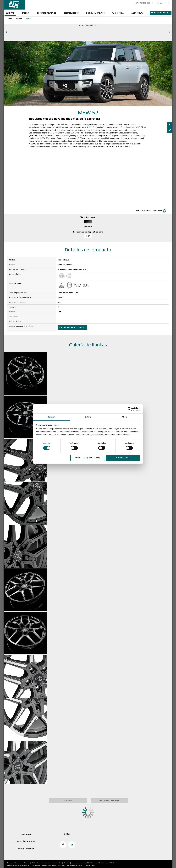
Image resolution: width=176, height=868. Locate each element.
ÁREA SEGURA (137, 13)
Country (159, 3)
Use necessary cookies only (88, 458)
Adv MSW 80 (110, 863)
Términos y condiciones (22, 863)
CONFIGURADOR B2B (142, 3)
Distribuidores (71, 13)
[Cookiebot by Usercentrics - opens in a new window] (130, 409)
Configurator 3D (159, 13)
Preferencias (57, 863)
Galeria (26, 13)
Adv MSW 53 (99, 863)
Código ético (36, 863)
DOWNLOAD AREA (26, 849)
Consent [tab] (51, 417)
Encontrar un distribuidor (72, 327)
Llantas (10, 13)
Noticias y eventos (95, 13)
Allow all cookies (123, 458)
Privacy (10, 863)
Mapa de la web (77, 863)
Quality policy (46, 863)
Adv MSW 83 (88, 863)
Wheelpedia (118, 13)
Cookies (66, 863)
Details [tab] (88, 417)
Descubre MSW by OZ (47, 13)
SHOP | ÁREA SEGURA (26, 841)
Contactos (26, 834)
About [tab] (125, 417)
